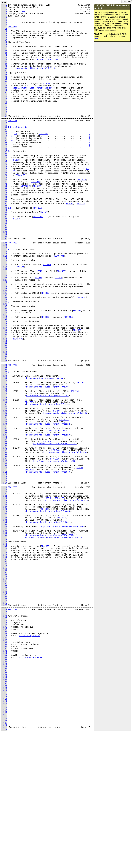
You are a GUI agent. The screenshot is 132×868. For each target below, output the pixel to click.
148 (4, 391)
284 (4, 752)
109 (4, 290)
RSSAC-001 (21, 207)
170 (4, 451)
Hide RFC (127, 2)
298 (4, 788)
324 (4, 855)
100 (4, 264)
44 (4, 117)
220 (4, 583)
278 (4, 736)
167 (4, 443)
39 (4, 104)
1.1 (15, 158)
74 (4, 197)
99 (4, 262)
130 (4, 345)
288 (4, 762)
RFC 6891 (62, 614)
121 (4, 321)
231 (4, 612)
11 (4, 31)
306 (4, 809)
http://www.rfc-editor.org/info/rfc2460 (65, 536)
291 (4, 770)
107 (4, 283)
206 (4, 544)
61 (4, 163)
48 (4, 127)
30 (4, 80)
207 (4, 547)
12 (4, 34)
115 (4, 306)
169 (4, 448)
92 (4, 244)
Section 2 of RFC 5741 (47, 70)
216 (4, 570)
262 (4, 692)
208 (4, 549)
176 (4, 467)
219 (4, 581)
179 (4, 474)
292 (4, 772)
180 (4, 477)
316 (4, 835)
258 (4, 682)
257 (4, 679)
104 (4, 275)
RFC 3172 (59, 591)
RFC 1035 (57, 487)
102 (4, 270)
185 (4, 490)
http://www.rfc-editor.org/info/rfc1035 (65, 490)
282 (4, 746)
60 (4, 161)
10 (4, 29)
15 (4, 42)
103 (4, 272)
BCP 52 (49, 591)
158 (4, 417)
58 (4, 156)
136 (4, 360)
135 (4, 358)
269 (4, 710)
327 (4, 863)
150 (4, 397)
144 (4, 381)
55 (4, 148)
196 (4, 518)
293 (4, 775)
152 (4, 402)
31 (4, 83)
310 (4, 819)
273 (4, 723)
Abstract (12, 31)
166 (4, 441)
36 (4, 96)
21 (4, 57)
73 (4, 194)
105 (4, 277)
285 (4, 754)
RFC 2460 (56, 534)
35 (4, 93)
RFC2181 (20, 316)
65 (4, 174)
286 (4, 757)
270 (4, 713)
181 (4, 479)
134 (4, 355)
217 (4, 573)
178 (4, 472)
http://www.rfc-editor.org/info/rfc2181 (55, 526)
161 (4, 425)
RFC (87, 200)
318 (4, 840)
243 (4, 643)
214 (4, 565)
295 (4, 780)
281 (4, 744)
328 (4, 866)
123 (4, 327)
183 (4, 485)
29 (4, 78)
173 (4, 459)
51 (4, 135)
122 (4, 324)
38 (4, 101)
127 (4, 337)
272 (4, 718)
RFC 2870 (43, 158)
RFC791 (40, 321)
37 (4, 99)
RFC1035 (17, 189)
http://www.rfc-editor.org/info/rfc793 (47, 479)
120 (4, 319)
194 (4, 513)
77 (4, 205)
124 (4, 329)
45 (4, 119)
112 (4, 298)
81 (4, 215)
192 (4, 508)
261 (4, 689)
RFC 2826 (55, 544)
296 (4, 783)
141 (4, 373)
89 (4, 236)
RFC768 (39, 329)
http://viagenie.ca (30, 754)
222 (4, 588)
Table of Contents (18, 150)
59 (4, 158)
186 (4, 492)
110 (4, 293)
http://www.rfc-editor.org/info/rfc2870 (48, 560)
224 (4, 594)
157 (4, 415)
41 (4, 109)
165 (4, 438)
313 (4, 827)
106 (4, 280)
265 (4, 700)
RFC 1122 (64, 498)
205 (4, 542)
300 (4, 793)
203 (4, 536)
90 (4, 238)
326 (4, 860)
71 (4, 189)
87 (4, 231)
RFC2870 (17, 184)
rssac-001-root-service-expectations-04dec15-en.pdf (54, 638)
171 (4, 454)
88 (4, 233)
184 (4, 487)
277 (4, 733)
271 (4, 715)
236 (4, 625)
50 (4, 132)
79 (4, 210)
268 (4, 708)
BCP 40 (80, 555)
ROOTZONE (35, 215)
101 (4, 267)
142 (4, 376)
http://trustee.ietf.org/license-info (33, 104)
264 (4, 697)
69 (4, 184)
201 (4, 531)
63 (4, 169)
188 (4, 498)
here (96, 38)
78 (4, 207)
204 (4, 539)
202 (4, 534)
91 (4, 241)
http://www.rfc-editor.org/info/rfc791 (47, 469)
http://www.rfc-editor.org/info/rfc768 (47, 459)
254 (4, 671)
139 (4, 368)
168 (4, 446)
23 (4, 62)
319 (4, 842)
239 (4, 632)
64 (4, 171)
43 (4, 114)
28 (4, 75)
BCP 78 (47, 99)
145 (4, 384)
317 (4, 837)
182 (4, 482)
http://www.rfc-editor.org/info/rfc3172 (66, 594)
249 (4, 658)
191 (4, 505)
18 (4, 49)
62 (4, 166)
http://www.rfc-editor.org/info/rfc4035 (48, 606)
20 (4, 54)
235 (4, 622)
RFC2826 (82, 213)
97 (4, 257)
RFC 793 (29, 477)
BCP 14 (70, 241)
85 (4, 226)
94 (4, 249)
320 (4, 845)
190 (4, 503)
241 (4, 638)
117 (4, 311)
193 (4, 511)
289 (4, 765)
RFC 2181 (48, 524)
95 (4, 251)
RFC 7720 (12, 143)
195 (4, 516)
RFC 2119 (63, 511)
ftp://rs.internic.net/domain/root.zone (63, 625)
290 (4, 767)
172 (4, 456)
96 (4, 254)
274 (4, 726)
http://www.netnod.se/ (31, 780)
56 (4, 150)
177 (4, 469)
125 (4, 332)
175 (4, 464)
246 (4, 651)
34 (4, 91)
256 (4, 676)
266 (4, 702)
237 (4, 627)
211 (4, 557)
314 (4, 829)
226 (4, 599)
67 (4, 179)
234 (4, 619)
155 (4, 410)
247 (4, 653)
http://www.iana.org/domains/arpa (45, 448)
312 (4, 824)
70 (4, 187)
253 (4, 669)
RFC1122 (77, 368)
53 (4, 143)
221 (4, 586)
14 (4, 39)
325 (4, 858)
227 (4, 601)
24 (4, 65)
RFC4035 (45, 347)
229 (4, 606)
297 (4, 785)
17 (4, 47)
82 (4, 218)
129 (4, 342)
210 (4, 555)
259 (4, 684)
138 (4, 365)
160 (4, 422)
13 (4, 36)
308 (4, 814)
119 (4, 316)
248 (4, 656)
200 (4, 529)
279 (4, 739)
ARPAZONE (25, 220)
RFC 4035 (45, 604)
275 (4, 728)
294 (4, 778)
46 (4, 122)
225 (4, 596)
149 (4, 394)
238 (4, 630)
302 (4, 798)
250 (4, 661)
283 (4, 749)
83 (4, 220)
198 (4, 524)
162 (4, 428)
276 (4, 731)
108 (4, 288)
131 (4, 347)
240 (4, 635)
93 (4, 246)
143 (4, 378)
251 (4, 663)
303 (4, 801)
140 (4, 371)
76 (4, 202)
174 (4, 461)
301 (4, 796)
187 (4, 495)
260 (4, 687)
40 (4, 106)
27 (4, 73)
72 (4, 192)
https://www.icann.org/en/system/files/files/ (51, 635)
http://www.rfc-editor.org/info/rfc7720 (33, 80)
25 (4, 67)
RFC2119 (80, 241)
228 (4, 604)
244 (4, 645)
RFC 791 (75, 464)
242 (4, 640)
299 (4, 790)
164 (4, 435)
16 (4, 44)
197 (4, 521)
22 (4, 60)
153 (4, 404)
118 (4, 314)
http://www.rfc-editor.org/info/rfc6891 (48, 619)
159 (4, 420)
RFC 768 (80, 454)
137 (4, 363)
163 (4, 433)
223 (4, 591)
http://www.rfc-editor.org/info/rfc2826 (55, 547)
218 (4, 578)
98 (4, 259)
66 (4, 176)
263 (4, 695)
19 (4, 52)
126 (4, 334)
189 (4, 500)
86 (4, 228)
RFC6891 (82, 353)
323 (4, 853)
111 (4, 295)
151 (4, 399)
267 (4, 705)
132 (4, 350)
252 (4, 666)
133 (4, 353)
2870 (23, 13)
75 (4, 200)
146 (4, 386)
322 (4, 850)
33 (4, 88)
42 (4, 112)
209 (4, 552)
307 (4, 811)
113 (4, 301)
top (95, 5)
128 (4, 340)
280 (4, 741)
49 (4, 130)
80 (4, 213)
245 (4, 648)
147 (4, 389)
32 (4, 86)
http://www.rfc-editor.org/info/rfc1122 (48, 503)
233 (4, 617)
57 (4, 153)
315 (4, 832)
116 (4, 308)
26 (4, 70)
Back (4, 3)
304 (4, 803)
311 (4, 822)
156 (4, 412)
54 (4, 145)
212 (4, 560)
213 (4, 562)
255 (4, 674)
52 (4, 137)
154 (4, 407)
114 (4, 303)
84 (4, 223)
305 (4, 806)
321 (4, 847)
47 (4, 124)
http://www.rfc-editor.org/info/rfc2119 (48, 516)
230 (4, 609)
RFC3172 (37, 220)
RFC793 (58, 329)
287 (4, 759)
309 (4, 816)
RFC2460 (61, 321)
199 (4, 526)
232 (4, 614)
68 (4, 181)
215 (4, 568)
